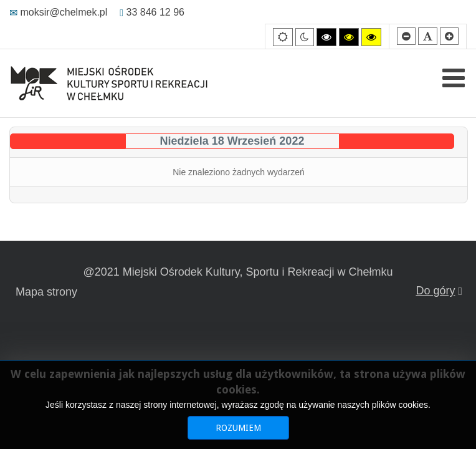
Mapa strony (46, 292)
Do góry (439, 291)
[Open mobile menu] (454, 78)
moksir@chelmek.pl (58, 12)
